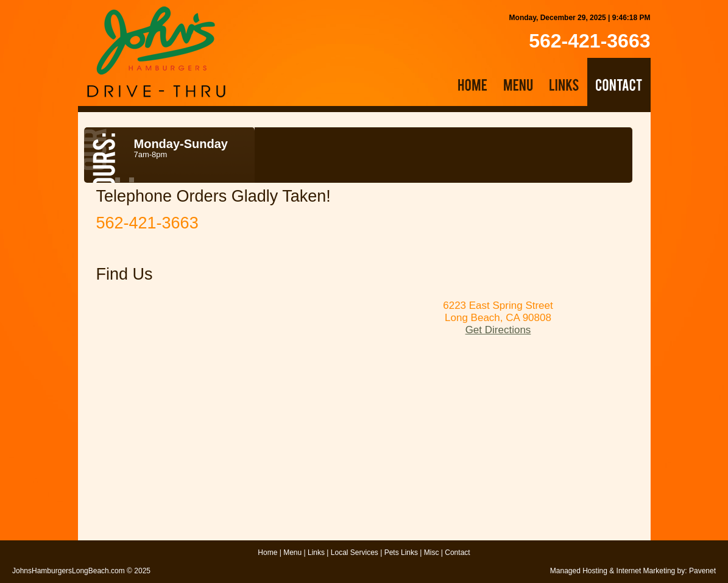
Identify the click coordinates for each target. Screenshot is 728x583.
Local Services (355, 553)
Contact (457, 553)
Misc (432, 553)
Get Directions (498, 330)
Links (316, 553)
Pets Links (401, 553)
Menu (292, 553)
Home (267, 553)
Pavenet (702, 571)
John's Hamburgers (156, 52)
